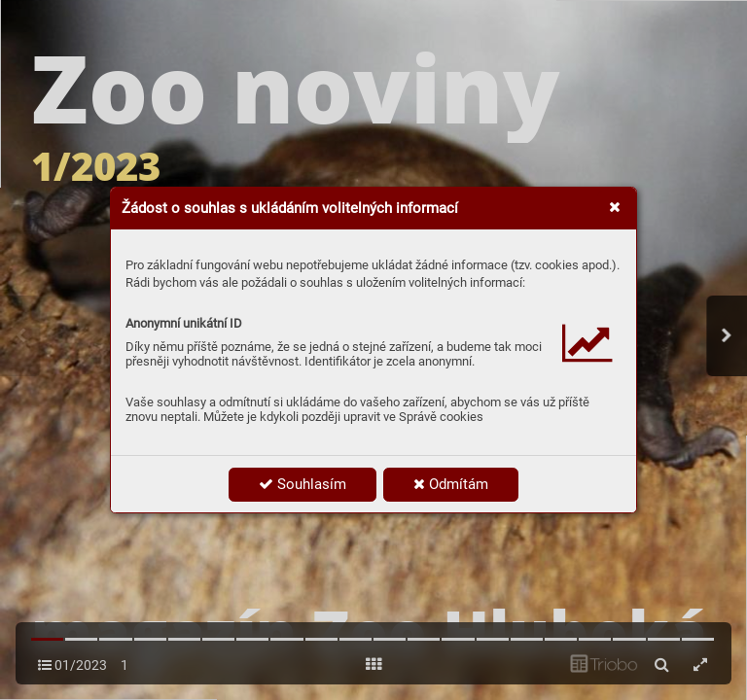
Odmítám (451, 484)
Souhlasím (302, 484)
